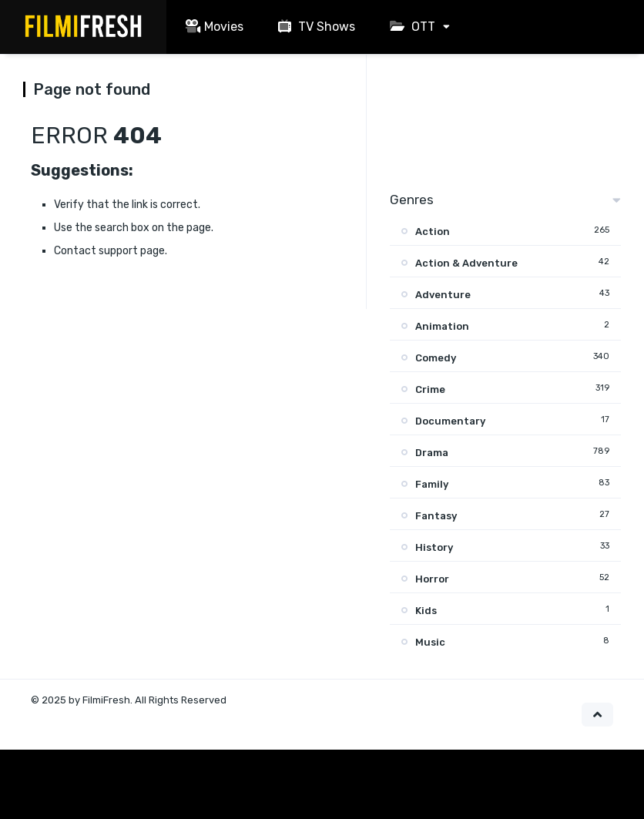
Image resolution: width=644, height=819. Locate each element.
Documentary (450, 421)
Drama (432, 453)
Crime (430, 389)
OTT (411, 27)
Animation (442, 326)
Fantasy (436, 516)
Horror (432, 579)
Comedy (436, 358)
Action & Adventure (466, 263)
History (434, 547)
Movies (213, 27)
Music (430, 642)
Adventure (443, 295)
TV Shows (315, 27)
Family (432, 484)
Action (433, 232)
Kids (426, 611)
